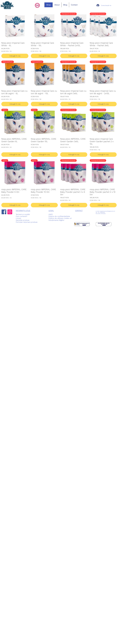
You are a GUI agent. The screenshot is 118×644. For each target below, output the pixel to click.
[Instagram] (10, 212)
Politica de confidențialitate (59, 216)
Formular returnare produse (27, 222)
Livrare (18, 218)
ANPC (51, 214)
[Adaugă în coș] (15, 56)
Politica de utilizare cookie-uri (60, 218)
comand (23, 216)
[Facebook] (4, 212)
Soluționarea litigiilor (56, 220)
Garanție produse (23, 220)
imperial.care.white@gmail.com (107, 211)
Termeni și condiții (23, 214)
